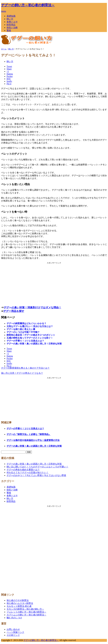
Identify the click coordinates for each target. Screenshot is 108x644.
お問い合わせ (13, 629)
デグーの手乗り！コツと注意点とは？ (25, 341)
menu (4, 11)
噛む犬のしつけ (14, 618)
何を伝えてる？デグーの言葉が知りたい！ (28, 472)
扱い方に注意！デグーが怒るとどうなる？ (22, 373)
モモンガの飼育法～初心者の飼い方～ (25, 609)
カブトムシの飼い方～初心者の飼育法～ (26, 615)
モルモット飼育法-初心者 (19, 606)
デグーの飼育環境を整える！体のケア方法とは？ (25, 368)
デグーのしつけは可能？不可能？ (23, 332)
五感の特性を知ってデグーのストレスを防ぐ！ (30, 338)
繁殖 (9, 30)
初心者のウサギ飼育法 (18, 600)
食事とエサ (12, 22)
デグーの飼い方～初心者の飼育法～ (28, 5)
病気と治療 (12, 28)
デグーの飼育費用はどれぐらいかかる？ (26, 323)
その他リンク (13, 635)
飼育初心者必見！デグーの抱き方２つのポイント (31, 335)
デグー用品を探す (14, 311)
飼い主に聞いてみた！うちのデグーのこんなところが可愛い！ (37, 467)
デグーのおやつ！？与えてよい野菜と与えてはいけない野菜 (36, 475)
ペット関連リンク (15, 632)
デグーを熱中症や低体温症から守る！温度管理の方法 (33, 440)
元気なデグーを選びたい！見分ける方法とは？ (30, 326)
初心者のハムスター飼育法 (20, 603)
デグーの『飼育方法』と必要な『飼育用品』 (29, 434)
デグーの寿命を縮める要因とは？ (23, 470)
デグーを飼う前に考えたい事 (21, 329)
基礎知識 (11, 16)
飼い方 (10, 19)
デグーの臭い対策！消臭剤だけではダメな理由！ (33, 308)
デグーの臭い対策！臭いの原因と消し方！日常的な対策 (34, 344)
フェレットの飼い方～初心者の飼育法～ (26, 612)
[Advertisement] (54, 283)
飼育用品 (11, 25)
